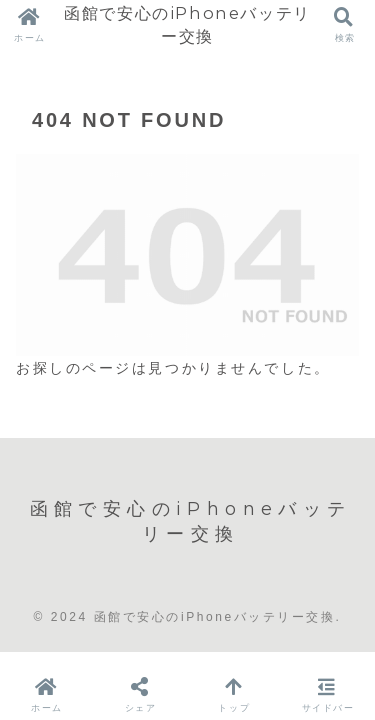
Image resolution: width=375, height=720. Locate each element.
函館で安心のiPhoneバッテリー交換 (187, 24)
